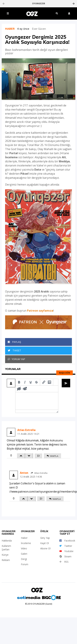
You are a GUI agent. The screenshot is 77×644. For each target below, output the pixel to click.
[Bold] (19, 382)
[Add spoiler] (19, 389)
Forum (25, 564)
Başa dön (65, 373)
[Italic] (25, 382)
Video (24, 548)
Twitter (66, 546)
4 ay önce (25, 29)
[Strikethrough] (36, 382)
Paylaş (14, 342)
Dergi (24, 559)
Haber (24, 538)
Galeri (24, 554)
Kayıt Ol (45, 543)
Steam (65, 556)
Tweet (14, 350)
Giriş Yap (45, 538)
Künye (5, 555)
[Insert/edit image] (49, 382)
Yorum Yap (16, 359)
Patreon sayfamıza (40, 311)
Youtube (66, 551)
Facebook (67, 541)
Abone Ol (45, 548)
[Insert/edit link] (44, 382)
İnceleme (26, 543)
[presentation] (4, 4)
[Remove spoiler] (25, 389)
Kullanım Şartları (6, 548)
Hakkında (7, 541)
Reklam (6, 560)
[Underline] (31, 382)
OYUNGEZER (39, 4)
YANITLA (52, 456)
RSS (64, 562)
